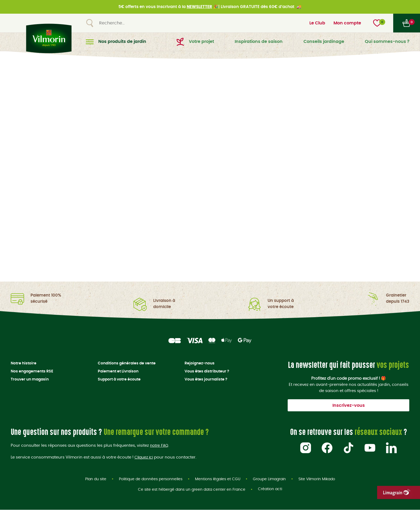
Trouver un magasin (30, 379)
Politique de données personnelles (151, 479)
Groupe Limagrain (269, 479)
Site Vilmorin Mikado (317, 479)
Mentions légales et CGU (218, 479)
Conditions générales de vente (127, 363)
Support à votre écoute (119, 379)
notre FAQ (160, 446)
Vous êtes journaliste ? (206, 379)
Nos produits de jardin (116, 42)
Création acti (270, 490)
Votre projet (195, 42)
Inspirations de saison (259, 42)
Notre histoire (24, 363)
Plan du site (96, 479)
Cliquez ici (145, 457)
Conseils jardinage (324, 42)
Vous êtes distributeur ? (207, 371)
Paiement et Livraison (118, 371)
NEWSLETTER (199, 7)
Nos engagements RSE (32, 371)
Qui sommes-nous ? (387, 42)
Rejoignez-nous (200, 363)
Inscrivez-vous (349, 405)
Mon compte (347, 23)
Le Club (317, 23)
